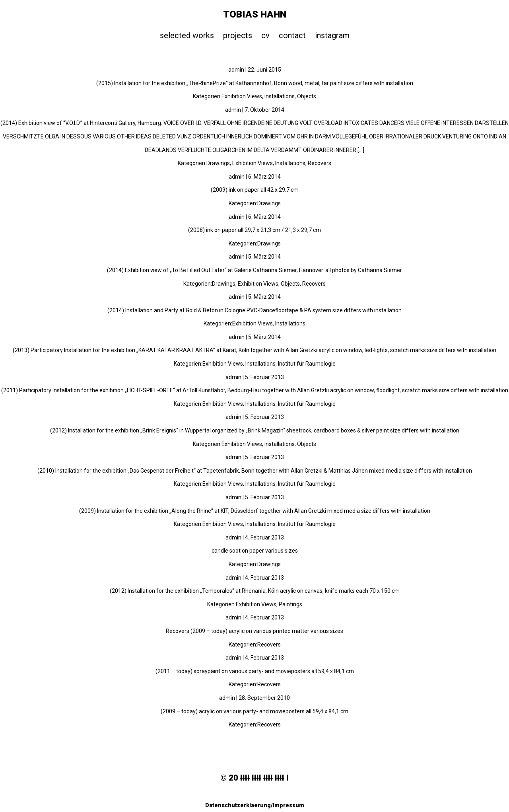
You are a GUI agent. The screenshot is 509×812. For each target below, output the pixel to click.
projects (238, 35)
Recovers (320, 163)
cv (265, 35)
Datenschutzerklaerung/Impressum (255, 805)
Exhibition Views (242, 96)
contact (292, 35)
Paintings (290, 604)
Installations (280, 96)
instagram (332, 35)
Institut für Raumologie (307, 364)
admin (236, 70)
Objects (307, 96)
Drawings (218, 163)
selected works (187, 35)
